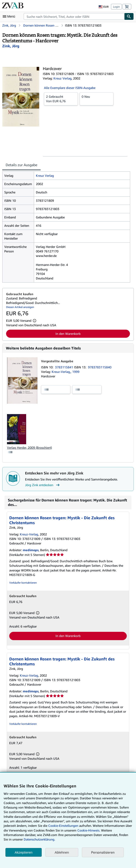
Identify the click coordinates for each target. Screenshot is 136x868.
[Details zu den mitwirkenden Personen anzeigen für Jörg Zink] (11, 46)
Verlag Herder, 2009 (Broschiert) (29, 448)
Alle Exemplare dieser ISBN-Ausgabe (70, 88)
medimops (31, 550)
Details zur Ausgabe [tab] (21, 165)
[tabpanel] (66, 227)
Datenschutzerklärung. (39, 839)
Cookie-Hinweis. (89, 830)
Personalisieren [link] (103, 852)
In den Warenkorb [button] (68, 334)
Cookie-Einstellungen (63, 826)
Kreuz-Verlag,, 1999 (66, 372)
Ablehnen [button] (62, 852)
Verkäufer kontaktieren (23, 583)
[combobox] (74, 16)
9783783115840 (100, 367)
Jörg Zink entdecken (43, 485)
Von (61, 99)
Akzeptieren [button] (24, 852)
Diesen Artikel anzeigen (20, 307)
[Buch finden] (129, 16)
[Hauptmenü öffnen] (10, 16)
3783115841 (65, 367)
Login (116, 7)
